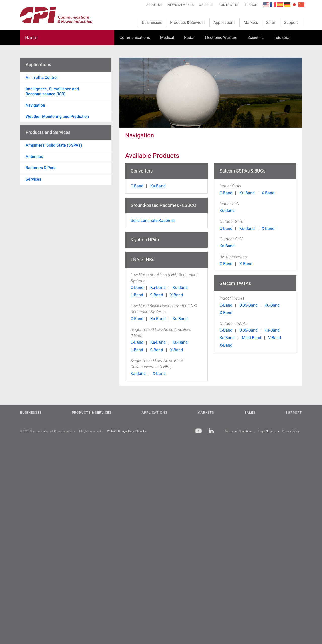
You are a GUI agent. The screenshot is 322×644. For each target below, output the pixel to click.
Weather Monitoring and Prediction (57, 117)
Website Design (117, 431)
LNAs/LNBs (142, 259)
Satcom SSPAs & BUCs (243, 171)
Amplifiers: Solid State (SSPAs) (54, 145)
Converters (142, 171)
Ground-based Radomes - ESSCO (163, 205)
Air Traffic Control (42, 78)
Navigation (35, 105)
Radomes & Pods (41, 168)
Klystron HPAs (145, 240)
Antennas (34, 157)
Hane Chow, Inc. (138, 431)
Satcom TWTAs (235, 283)
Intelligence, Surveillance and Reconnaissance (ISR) (52, 91)
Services (33, 179)
